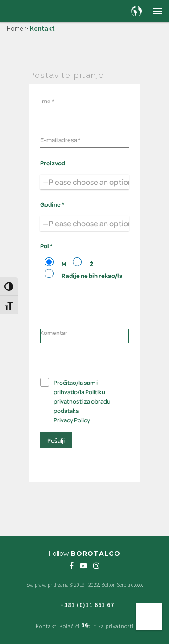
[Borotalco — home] (29, 11)
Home (15, 28)
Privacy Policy (72, 420)
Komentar (54, 332)
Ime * (47, 101)
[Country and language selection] (136, 11)
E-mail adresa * (60, 140)
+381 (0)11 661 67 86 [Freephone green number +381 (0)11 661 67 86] (87, 608)
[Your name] (84, 100)
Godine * (52, 204)
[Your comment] (84, 336)
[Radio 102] (49, 262)
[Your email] (84, 139)
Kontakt (46, 626)
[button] (158, 11)
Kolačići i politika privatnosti (97, 626)
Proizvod (53, 163)
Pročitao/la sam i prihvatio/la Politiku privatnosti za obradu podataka (82, 401)
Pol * (46, 246)
